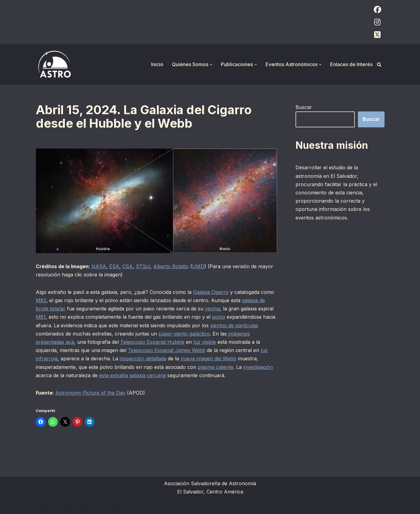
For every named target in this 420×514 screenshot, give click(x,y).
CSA (128, 266)
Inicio (157, 64)
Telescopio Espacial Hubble (152, 342)
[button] (211, 65)
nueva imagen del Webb (208, 358)
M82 (41, 300)
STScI (143, 266)
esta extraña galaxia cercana (132, 375)
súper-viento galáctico (184, 334)
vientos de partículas (234, 325)
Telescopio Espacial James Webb (167, 350)
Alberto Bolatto (171, 266)
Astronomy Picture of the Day (90, 393)
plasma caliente (216, 367)
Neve (42, 506)
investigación (258, 367)
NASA (99, 266)
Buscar (304, 107)
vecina (212, 309)
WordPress (111, 506)
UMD (198, 266)
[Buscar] (379, 64)
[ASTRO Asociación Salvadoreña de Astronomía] (54, 64)
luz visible (205, 342)
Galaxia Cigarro (211, 292)
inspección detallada (143, 358)
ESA (114, 266)
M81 (41, 317)
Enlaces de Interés (351, 64)
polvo (219, 317)
